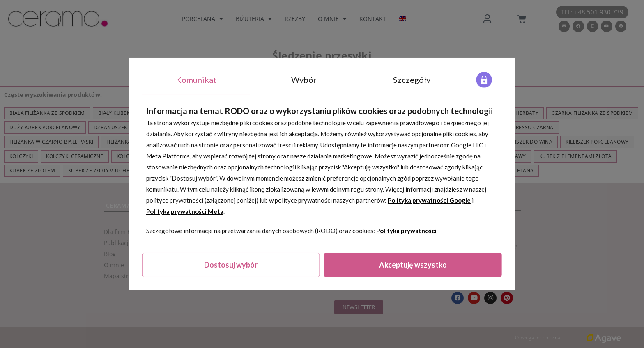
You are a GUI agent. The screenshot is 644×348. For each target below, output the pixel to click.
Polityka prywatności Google (429, 200)
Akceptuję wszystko (413, 265)
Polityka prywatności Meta (185, 211)
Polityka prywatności (406, 231)
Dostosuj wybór (231, 265)
